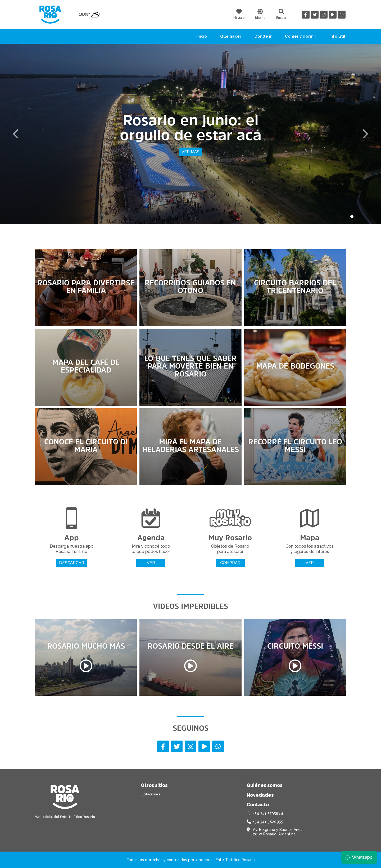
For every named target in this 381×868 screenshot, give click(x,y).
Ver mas (190, 152)
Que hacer (231, 36)
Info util (337, 36)
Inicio (202, 36)
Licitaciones (150, 794)
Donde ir (263, 36)
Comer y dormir (301, 36)
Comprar (230, 563)
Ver (151, 563)
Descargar (72, 563)
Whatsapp (359, 857)
